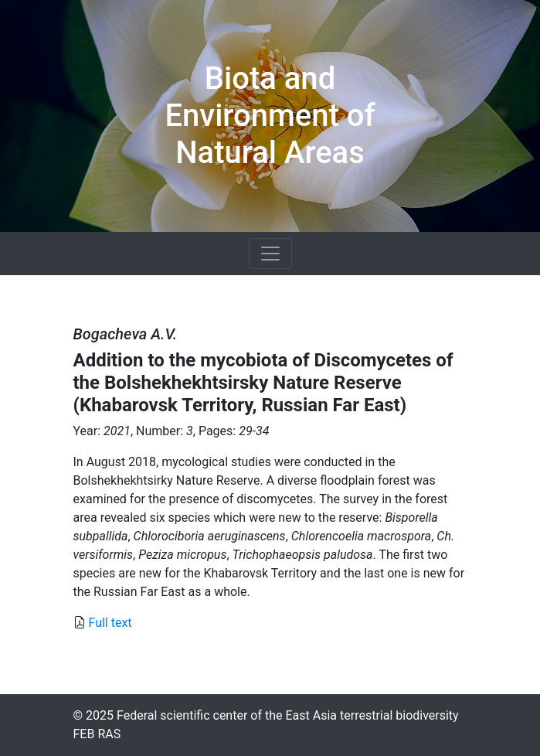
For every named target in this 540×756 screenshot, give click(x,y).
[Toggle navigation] (270, 254)
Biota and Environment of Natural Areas (270, 116)
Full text (110, 623)
